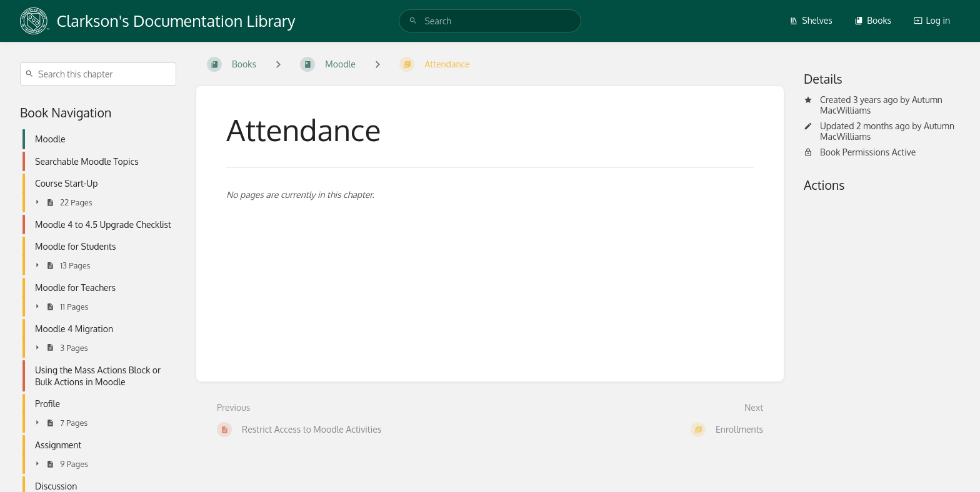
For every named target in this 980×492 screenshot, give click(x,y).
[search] (490, 21)
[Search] (413, 21)
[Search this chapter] (98, 74)
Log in (932, 20)
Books (873, 20)
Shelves (811, 20)
